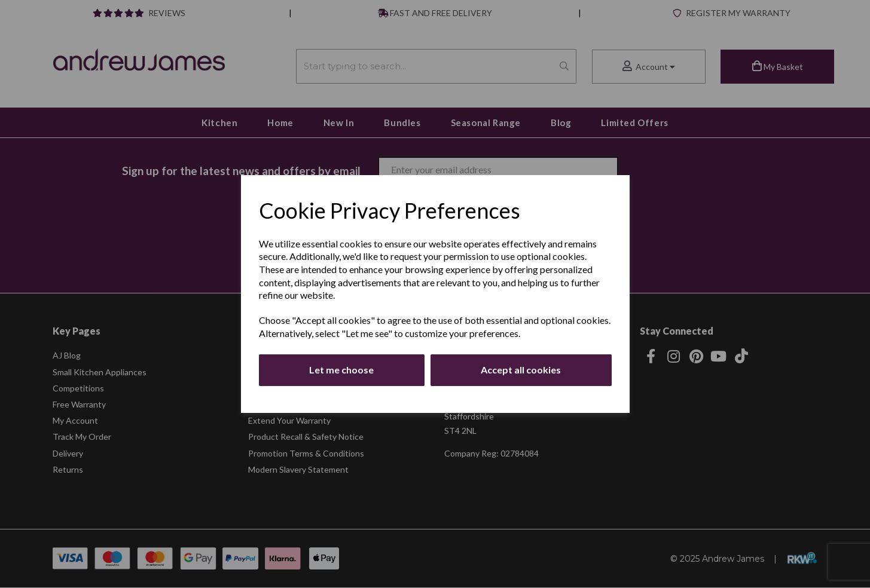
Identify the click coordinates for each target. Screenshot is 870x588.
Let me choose (341, 370)
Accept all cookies (521, 370)
